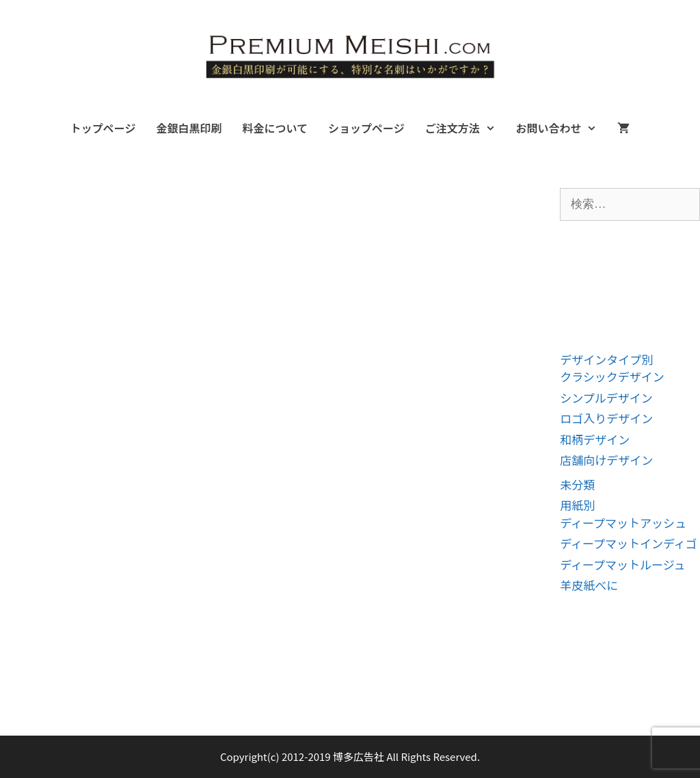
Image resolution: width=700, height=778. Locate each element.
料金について (275, 128)
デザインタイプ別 (606, 359)
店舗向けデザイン (606, 460)
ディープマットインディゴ (629, 543)
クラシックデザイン (612, 376)
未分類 (577, 484)
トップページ (103, 128)
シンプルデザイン (606, 398)
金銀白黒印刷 (189, 128)
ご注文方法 (466, 128)
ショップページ (366, 128)
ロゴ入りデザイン (606, 418)
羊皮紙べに (589, 585)
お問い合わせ (561, 128)
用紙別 (577, 505)
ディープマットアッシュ (623, 523)
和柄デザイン (595, 439)
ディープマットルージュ (622, 564)
